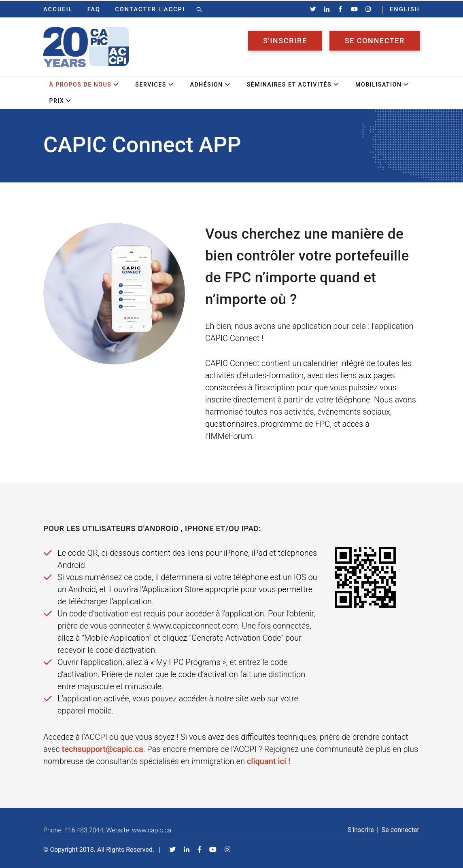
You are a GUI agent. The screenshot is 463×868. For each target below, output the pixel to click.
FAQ (94, 9)
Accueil (58, 9)
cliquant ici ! (269, 761)
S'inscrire (285, 41)
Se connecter (375, 41)
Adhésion (210, 85)
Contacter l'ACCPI (150, 9)
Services (154, 85)
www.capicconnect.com (195, 626)
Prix (60, 101)
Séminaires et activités (293, 85)
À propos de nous (84, 85)
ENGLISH (405, 9)
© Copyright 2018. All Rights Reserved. (99, 850)
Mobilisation (382, 85)
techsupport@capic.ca (103, 749)
